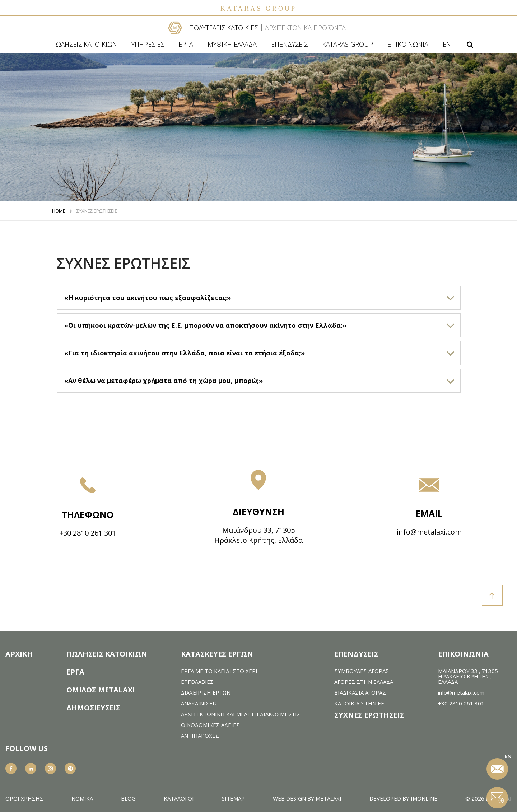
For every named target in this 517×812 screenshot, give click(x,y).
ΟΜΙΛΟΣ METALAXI (101, 690)
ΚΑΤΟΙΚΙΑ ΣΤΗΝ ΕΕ (359, 703)
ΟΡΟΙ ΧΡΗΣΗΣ (24, 799)
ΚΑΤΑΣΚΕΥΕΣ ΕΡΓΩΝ (217, 654)
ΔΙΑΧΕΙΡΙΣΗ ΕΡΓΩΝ (206, 693)
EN (447, 44)
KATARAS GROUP (348, 44)
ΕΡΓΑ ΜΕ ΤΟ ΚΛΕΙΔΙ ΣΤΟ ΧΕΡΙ (219, 671)
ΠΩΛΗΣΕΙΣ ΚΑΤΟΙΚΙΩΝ (84, 44)
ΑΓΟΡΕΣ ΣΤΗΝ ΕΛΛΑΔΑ (364, 682)
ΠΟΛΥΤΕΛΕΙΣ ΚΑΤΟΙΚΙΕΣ (223, 28)
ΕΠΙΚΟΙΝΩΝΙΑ (408, 44)
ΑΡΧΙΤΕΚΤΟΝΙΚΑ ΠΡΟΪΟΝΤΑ (305, 28)
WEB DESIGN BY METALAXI (307, 799)
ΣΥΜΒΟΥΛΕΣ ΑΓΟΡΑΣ (362, 671)
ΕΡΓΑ (186, 44)
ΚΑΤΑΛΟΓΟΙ (179, 799)
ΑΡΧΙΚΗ (19, 654)
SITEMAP (233, 799)
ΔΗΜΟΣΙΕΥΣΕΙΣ (93, 708)
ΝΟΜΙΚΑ (82, 799)
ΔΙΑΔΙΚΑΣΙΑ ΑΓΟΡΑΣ (360, 693)
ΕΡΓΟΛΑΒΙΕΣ (197, 682)
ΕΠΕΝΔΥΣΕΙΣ (289, 44)
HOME (59, 211)
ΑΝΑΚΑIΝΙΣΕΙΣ (199, 703)
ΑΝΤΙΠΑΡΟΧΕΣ (200, 736)
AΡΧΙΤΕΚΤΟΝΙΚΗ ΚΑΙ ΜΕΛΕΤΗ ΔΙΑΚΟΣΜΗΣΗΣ (241, 714)
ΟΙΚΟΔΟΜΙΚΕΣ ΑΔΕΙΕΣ (210, 725)
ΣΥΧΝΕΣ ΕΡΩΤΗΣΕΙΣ (97, 211)
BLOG (128, 799)
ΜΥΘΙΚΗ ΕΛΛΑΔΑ (232, 44)
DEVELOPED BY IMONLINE (403, 799)
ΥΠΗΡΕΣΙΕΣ (148, 44)
